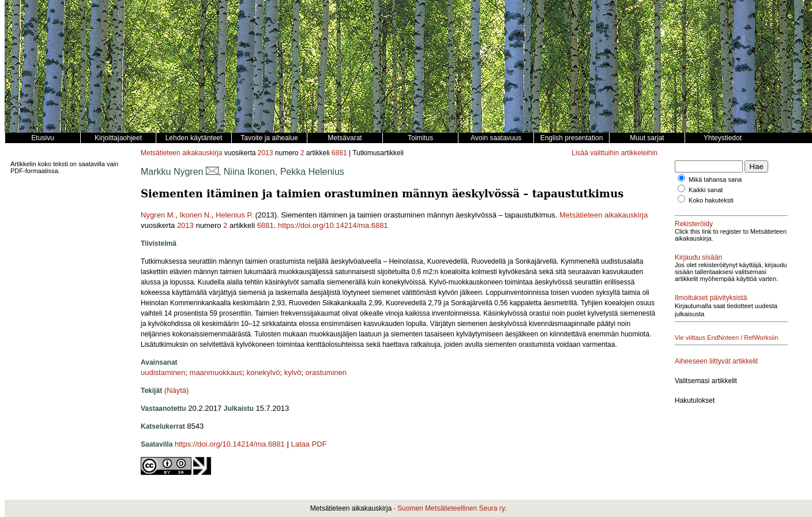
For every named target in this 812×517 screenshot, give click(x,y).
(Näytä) (177, 390)
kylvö (293, 372)
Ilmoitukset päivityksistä (711, 298)
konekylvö (264, 372)
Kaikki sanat (706, 190)
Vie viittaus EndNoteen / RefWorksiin (726, 338)
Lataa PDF (309, 444)
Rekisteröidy (694, 224)
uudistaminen (163, 372)
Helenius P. (234, 215)
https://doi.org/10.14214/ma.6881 (333, 225)
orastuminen (326, 372)
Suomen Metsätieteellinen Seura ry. (452, 508)
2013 (266, 153)
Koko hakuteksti (711, 200)
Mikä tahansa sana (715, 179)
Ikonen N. (196, 215)
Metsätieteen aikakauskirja (181, 153)
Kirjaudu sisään (698, 257)
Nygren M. (158, 215)
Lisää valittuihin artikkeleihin (614, 153)
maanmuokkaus (216, 372)
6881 (339, 153)
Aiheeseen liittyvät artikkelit (716, 361)
